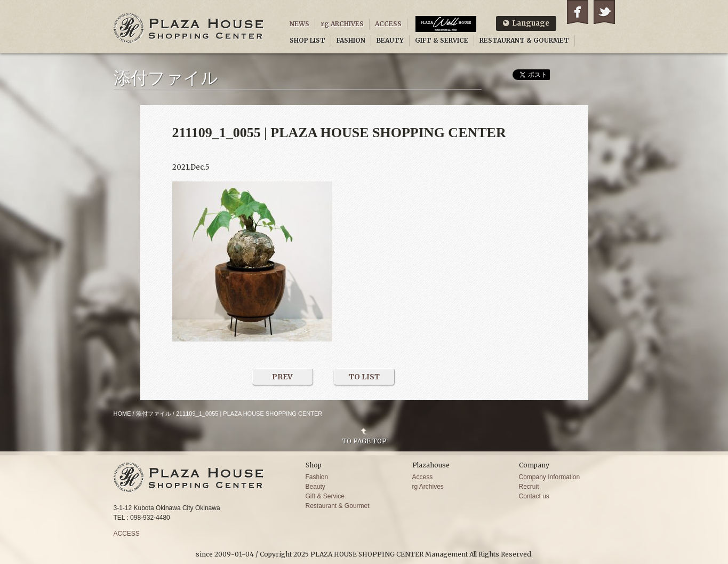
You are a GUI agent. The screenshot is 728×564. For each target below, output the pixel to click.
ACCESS (388, 24)
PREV (282, 377)
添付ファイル (154, 414)
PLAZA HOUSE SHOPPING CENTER (189, 28)
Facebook (578, 12)
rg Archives (428, 487)
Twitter (604, 12)
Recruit (529, 487)
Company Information (550, 477)
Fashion (317, 477)
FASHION (351, 40)
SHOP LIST (307, 40)
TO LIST (364, 377)
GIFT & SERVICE (442, 40)
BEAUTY (390, 40)
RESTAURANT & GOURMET (524, 40)
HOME (122, 414)
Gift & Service (325, 496)
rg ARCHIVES (342, 24)
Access (423, 477)
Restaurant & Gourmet (338, 506)
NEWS (299, 24)
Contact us (534, 496)
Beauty (315, 487)
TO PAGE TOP (364, 441)
